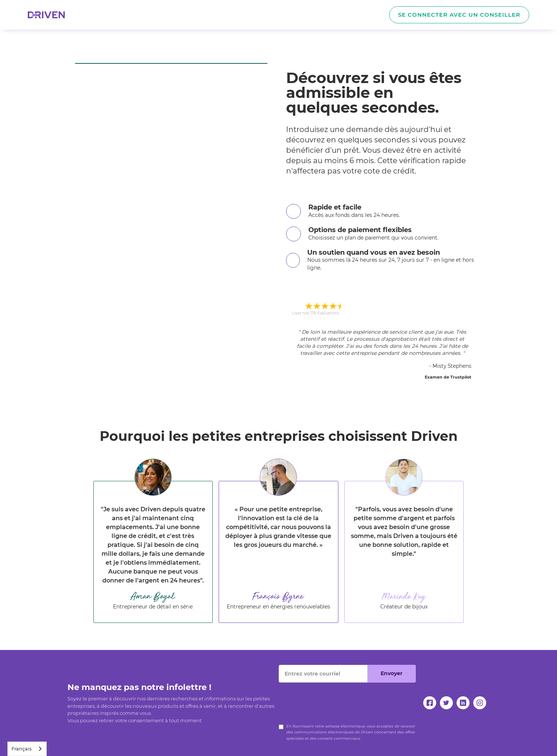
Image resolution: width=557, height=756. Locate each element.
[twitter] (446, 703)
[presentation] (335, 697)
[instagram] (480, 703)
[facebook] (430, 703)
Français (21, 749)
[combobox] (27, 749)
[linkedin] (463, 703)
